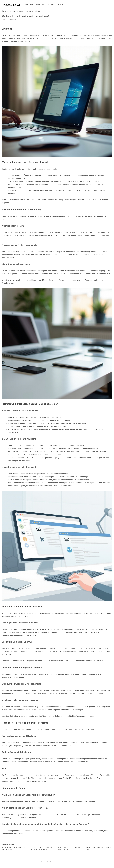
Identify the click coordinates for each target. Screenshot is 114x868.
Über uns (40, 4)
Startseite (29, 4)
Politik (60, 4)
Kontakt (51, 4)
